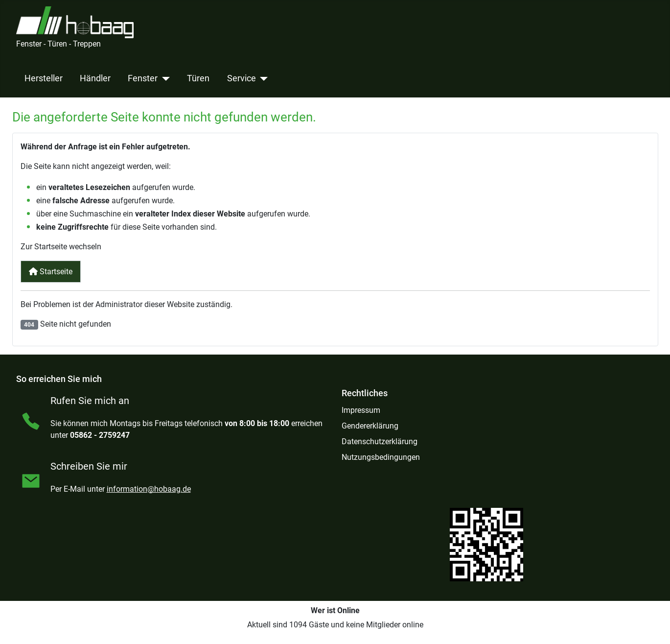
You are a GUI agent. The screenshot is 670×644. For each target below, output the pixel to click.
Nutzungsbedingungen (381, 457)
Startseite (51, 272)
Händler (95, 78)
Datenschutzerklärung (380, 441)
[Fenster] (164, 78)
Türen (198, 78)
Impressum (361, 410)
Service (242, 78)
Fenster (143, 78)
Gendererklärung (370, 426)
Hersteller (44, 78)
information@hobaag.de (149, 489)
